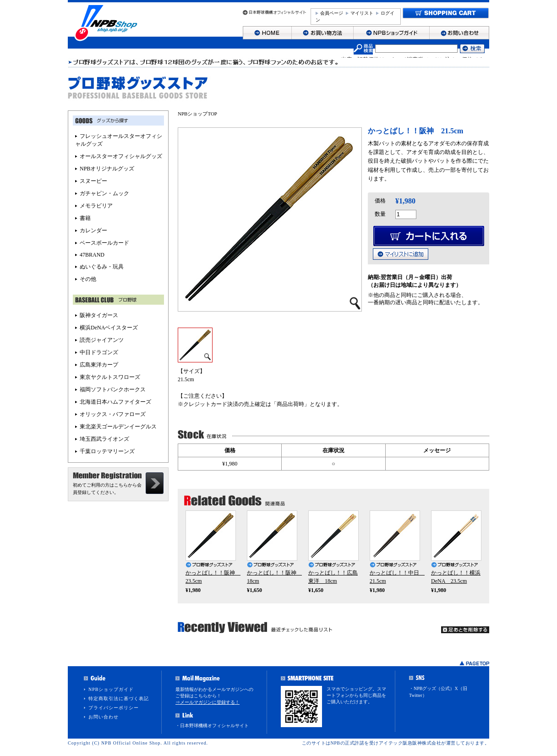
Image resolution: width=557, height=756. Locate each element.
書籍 (85, 218)
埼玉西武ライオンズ (104, 439)
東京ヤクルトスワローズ (110, 377)
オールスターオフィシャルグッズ (121, 156)
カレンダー (93, 230)
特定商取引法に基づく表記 (119, 698)
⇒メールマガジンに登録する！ (208, 702)
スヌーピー (93, 181)
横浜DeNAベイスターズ (109, 328)
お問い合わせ (104, 717)
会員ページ (332, 13)
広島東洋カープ (99, 365)
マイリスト (362, 13)
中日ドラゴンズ (99, 352)
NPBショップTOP (197, 114)
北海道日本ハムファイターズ (115, 402)
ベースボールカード (104, 243)
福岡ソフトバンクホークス (113, 389)
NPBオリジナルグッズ (107, 169)
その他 (88, 279)
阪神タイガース (99, 315)
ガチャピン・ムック (104, 193)
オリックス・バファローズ (113, 414)
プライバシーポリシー (114, 708)
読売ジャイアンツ (102, 340)
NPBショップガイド (111, 689)
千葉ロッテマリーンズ (107, 451)
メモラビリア (96, 206)
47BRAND (92, 255)
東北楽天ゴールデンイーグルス (118, 427)
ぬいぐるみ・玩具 (102, 267)
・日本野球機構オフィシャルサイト (212, 726)
